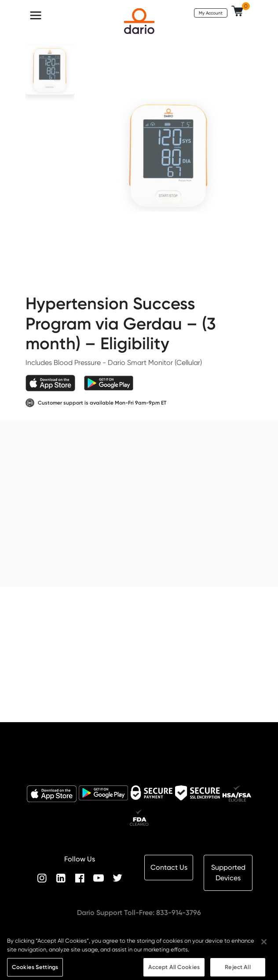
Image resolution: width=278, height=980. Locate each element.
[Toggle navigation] (36, 15)
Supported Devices (228, 873)
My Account (211, 13)
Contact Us (169, 867)
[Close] (264, 948)
